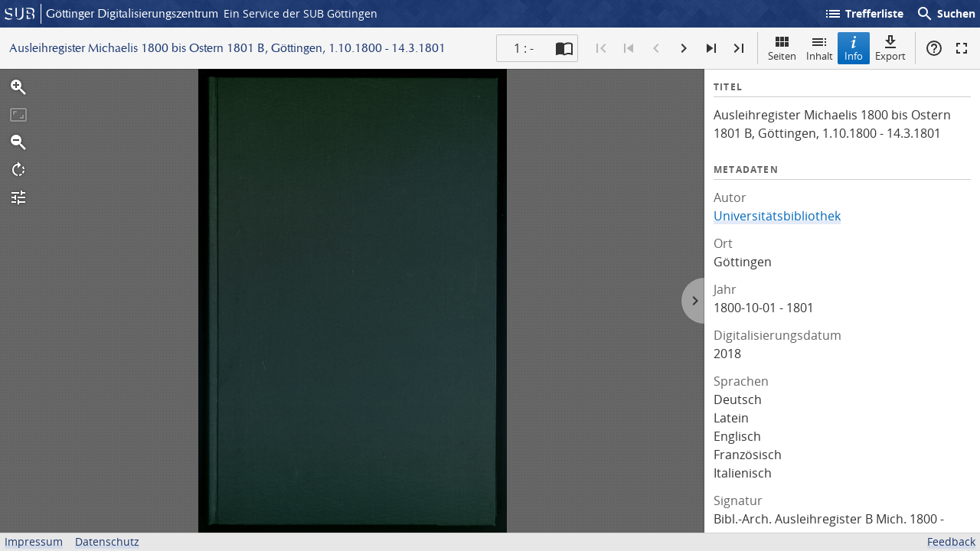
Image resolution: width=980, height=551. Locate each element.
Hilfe (934, 48)
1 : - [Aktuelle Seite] (524, 48)
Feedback (951, 541)
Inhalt (820, 48)
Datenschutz (107, 541)
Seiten (782, 48)
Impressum (34, 541)
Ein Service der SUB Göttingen (301, 13)
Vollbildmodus (962, 48)
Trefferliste (864, 14)
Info (854, 48)
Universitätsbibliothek (777, 216)
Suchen (946, 14)
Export (890, 48)
